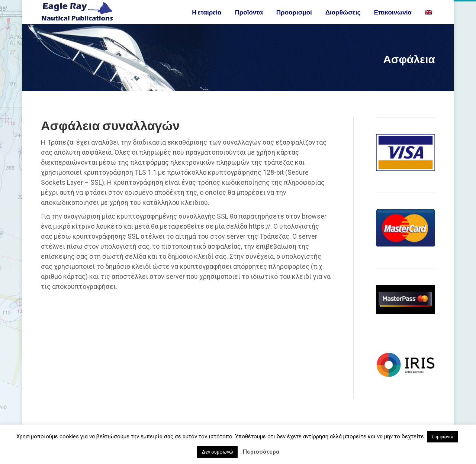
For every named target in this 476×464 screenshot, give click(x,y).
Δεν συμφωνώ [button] (217, 452)
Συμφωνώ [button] (442, 437)
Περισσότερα (261, 452)
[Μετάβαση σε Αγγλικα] (429, 25)
